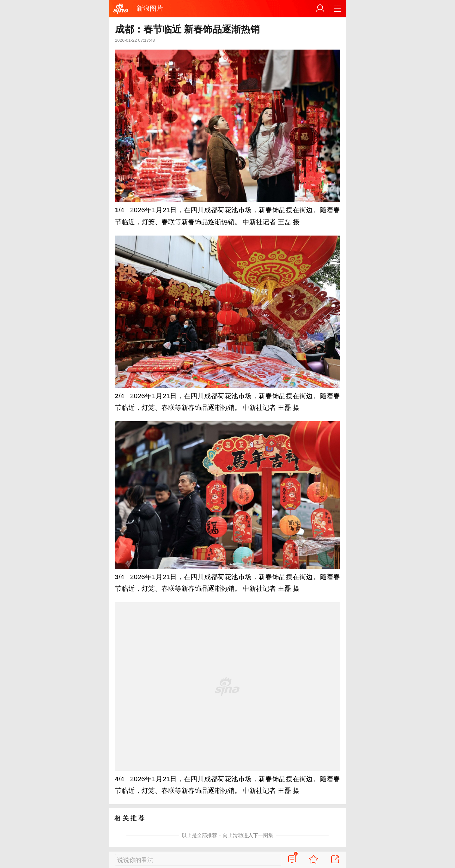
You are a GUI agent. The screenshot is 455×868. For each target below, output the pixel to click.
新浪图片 (150, 8)
